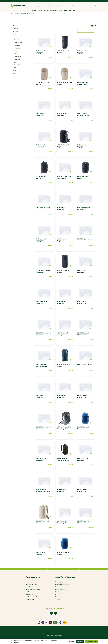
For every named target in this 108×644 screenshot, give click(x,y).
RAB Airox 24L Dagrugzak (61, 303)
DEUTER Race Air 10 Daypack (63, 365)
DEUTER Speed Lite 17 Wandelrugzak (85, 397)
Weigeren (72, 641)
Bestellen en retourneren (33, 587)
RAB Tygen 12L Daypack (85, 364)
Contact (28, 582)
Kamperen (15, 23)
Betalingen (29, 592)
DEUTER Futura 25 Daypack (63, 146)
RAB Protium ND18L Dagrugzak (84, 209)
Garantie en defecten (32, 594)
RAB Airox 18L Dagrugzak (41, 52)
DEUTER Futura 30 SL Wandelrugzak (64, 177)
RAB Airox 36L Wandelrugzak (41, 146)
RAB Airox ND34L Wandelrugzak (62, 522)
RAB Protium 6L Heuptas (62, 240)
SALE (14, 73)
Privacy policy (30, 599)
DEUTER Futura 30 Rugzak (63, 52)
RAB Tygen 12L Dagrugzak (82, 146)
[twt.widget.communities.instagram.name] (56, 613)
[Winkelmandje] (96, 6)
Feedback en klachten (32, 597)
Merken (58, 597)
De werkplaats (60, 582)
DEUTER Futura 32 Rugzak (63, 271)
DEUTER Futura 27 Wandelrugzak (83, 83)
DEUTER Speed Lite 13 (85, 239)
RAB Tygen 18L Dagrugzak (41, 459)
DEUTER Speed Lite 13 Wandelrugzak (85, 522)
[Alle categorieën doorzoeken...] (54, 6)
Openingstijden (60, 589)
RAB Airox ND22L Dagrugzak (83, 459)
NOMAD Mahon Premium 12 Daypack (43, 491)
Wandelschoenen (18, 43)
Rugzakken (17, 45)
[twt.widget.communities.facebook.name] (52, 613)
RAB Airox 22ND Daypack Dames (42, 365)
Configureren (80, 641)
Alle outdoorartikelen (19, 37)
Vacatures (58, 599)
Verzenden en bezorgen (33, 589)
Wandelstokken (18, 57)
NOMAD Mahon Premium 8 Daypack (84, 115)
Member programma (62, 592)
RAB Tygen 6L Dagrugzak (41, 115)
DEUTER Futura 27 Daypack (83, 177)
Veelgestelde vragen (32, 584)
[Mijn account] (92, 6)
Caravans (15, 29)
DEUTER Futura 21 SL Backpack (43, 334)
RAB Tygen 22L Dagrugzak (82, 52)
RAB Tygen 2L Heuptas (44, 208)
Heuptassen (18, 54)
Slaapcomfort (17, 59)
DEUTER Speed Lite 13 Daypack (64, 83)
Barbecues (16, 32)
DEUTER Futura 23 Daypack (42, 177)
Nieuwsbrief (59, 587)
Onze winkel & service (62, 584)
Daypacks (17, 51)
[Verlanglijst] (88, 6)
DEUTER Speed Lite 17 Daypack (44, 83)
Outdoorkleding (18, 40)
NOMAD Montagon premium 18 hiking (63, 459)
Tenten (15, 26)
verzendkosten (62, 634)
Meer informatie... (15, 642)
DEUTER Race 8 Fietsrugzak (62, 115)
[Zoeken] (71, 6)
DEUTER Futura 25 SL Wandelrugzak (64, 428)
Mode (14, 70)
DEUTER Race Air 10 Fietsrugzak (43, 271)
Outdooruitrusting (18, 65)
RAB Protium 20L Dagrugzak (42, 303)
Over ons (58, 594)
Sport (14, 68)
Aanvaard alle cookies (92, 641)
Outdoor (15, 34)
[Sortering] (86, 31)
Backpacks (17, 48)
